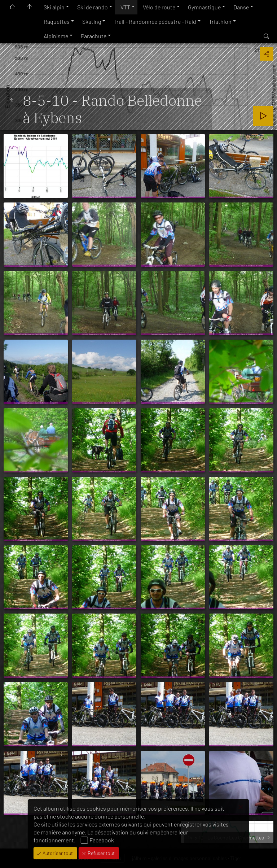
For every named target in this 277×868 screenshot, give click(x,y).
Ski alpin (54, 7)
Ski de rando (93, 7)
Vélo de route (159, 7)
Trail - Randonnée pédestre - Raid (155, 21)
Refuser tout (101, 853)
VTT (125, 7)
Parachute (94, 36)
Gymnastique (204, 7)
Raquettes (57, 21)
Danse (241, 7)
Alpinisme (56, 36)
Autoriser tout (57, 853)
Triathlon (220, 21)
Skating (92, 21)
